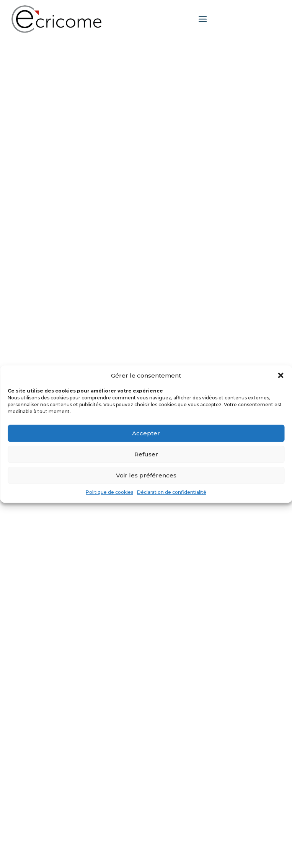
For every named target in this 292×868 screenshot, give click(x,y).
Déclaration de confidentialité (172, 493)
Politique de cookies (109, 493)
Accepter (146, 433)
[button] (281, 376)
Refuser (146, 454)
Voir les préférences (146, 475)
